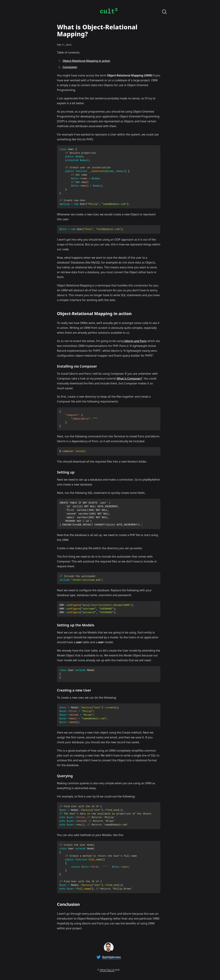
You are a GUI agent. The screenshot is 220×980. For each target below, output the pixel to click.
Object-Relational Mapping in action (86, 61)
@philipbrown (111, 957)
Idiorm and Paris (135, 341)
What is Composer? (129, 378)
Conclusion (70, 67)
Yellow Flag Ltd (107, 970)
